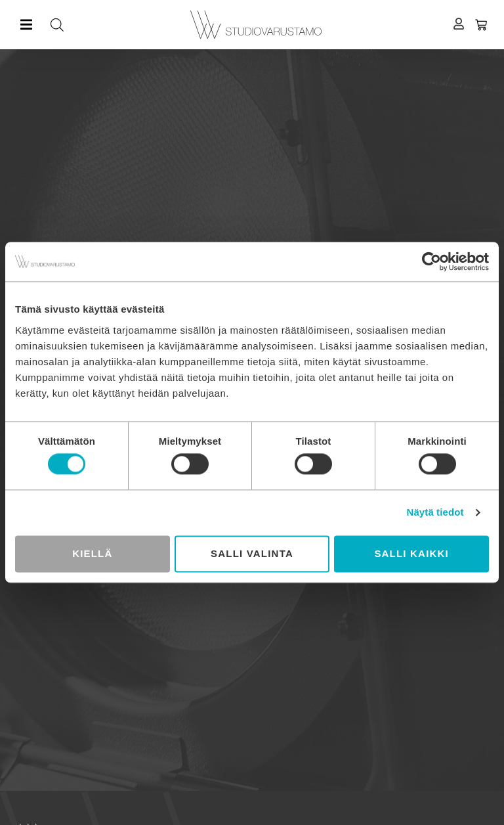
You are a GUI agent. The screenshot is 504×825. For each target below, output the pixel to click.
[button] (26, 25)
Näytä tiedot (435, 513)
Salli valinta (252, 553)
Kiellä (92, 553)
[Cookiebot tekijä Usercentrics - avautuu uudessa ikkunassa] (431, 261)
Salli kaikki (411, 553)
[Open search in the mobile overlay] (156, 25)
